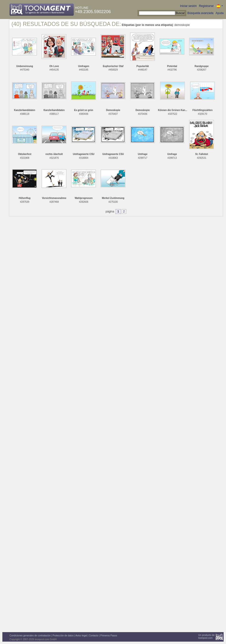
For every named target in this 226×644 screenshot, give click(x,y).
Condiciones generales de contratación (30, 636)
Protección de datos (63, 636)
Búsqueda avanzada (200, 13)
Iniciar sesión (188, 6)
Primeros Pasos (109, 636)
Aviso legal (81, 636)
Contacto (93, 636)
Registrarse (206, 6)
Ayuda (220, 13)
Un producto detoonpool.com (206, 637)
